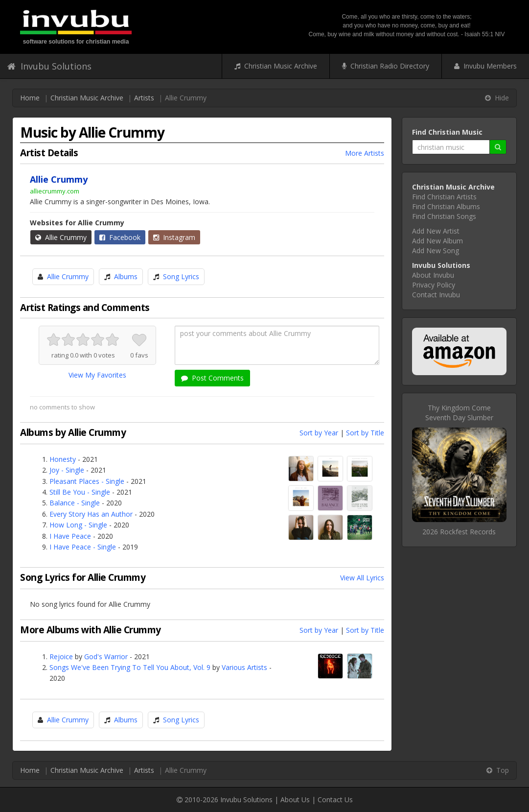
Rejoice (61, 657)
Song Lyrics (181, 276)
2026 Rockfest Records (459, 532)
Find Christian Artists (444, 197)
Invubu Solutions (49, 66)
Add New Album (437, 241)
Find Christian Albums (446, 206)
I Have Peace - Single (83, 547)
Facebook (120, 237)
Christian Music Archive (276, 66)
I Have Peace (70, 536)
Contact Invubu (436, 295)
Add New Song (436, 251)
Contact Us (335, 800)
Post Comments (212, 378)
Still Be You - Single (80, 492)
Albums (126, 276)
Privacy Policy (434, 285)
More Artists (365, 153)
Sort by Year (319, 433)
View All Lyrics (362, 578)
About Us (295, 800)
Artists (144, 98)
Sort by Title (365, 433)
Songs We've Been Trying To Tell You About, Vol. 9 (130, 667)
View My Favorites (97, 375)
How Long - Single (78, 525)
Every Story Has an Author (91, 514)
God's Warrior (106, 657)
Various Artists (244, 667)
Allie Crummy (61, 237)
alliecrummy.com (55, 191)
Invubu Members (485, 66)
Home (30, 98)
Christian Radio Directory (386, 66)
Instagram (174, 237)
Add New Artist (436, 231)
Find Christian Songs (444, 216)
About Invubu (433, 275)
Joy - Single (67, 470)
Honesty (63, 459)
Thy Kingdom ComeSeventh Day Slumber (459, 413)
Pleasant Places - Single (87, 481)
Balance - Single (75, 503)
